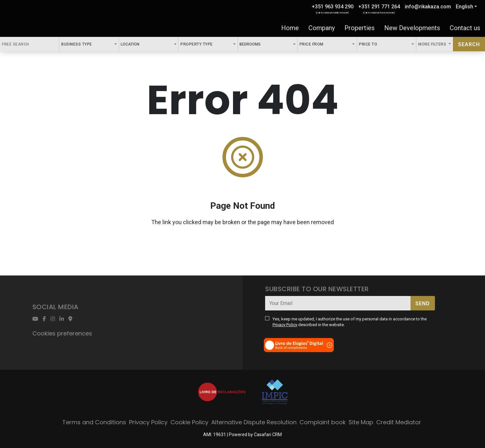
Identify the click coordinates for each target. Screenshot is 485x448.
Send (423, 304)
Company (322, 28)
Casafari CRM (268, 435)
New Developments (412, 28)
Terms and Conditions (94, 422)
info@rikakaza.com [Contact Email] (428, 7)
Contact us (465, 28)
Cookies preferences (62, 333)
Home (290, 28)
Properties (359, 28)
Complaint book (323, 422)
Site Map (361, 422)
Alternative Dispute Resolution (254, 422)
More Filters (433, 44)
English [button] (464, 7)
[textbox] (143, 44)
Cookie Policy (189, 422)
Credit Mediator (399, 422)
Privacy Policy (285, 325)
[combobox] (89, 44)
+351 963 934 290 (333, 7)
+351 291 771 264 (379, 7)
